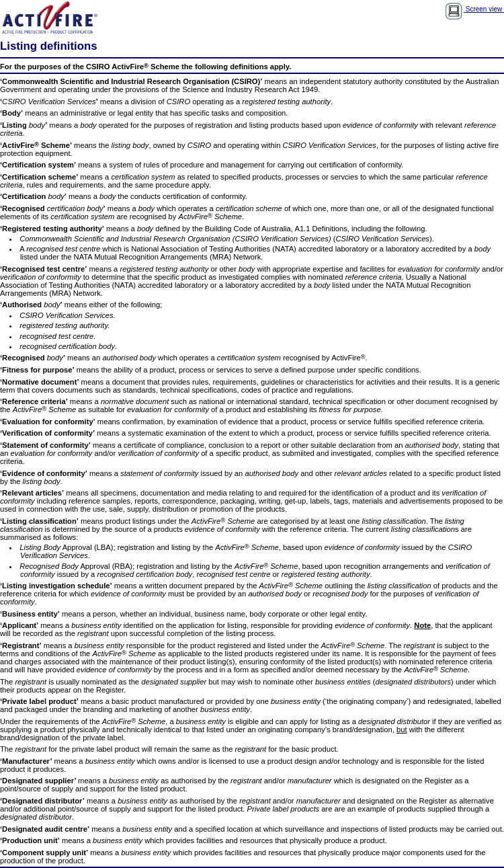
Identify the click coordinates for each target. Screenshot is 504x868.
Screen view (474, 9)
